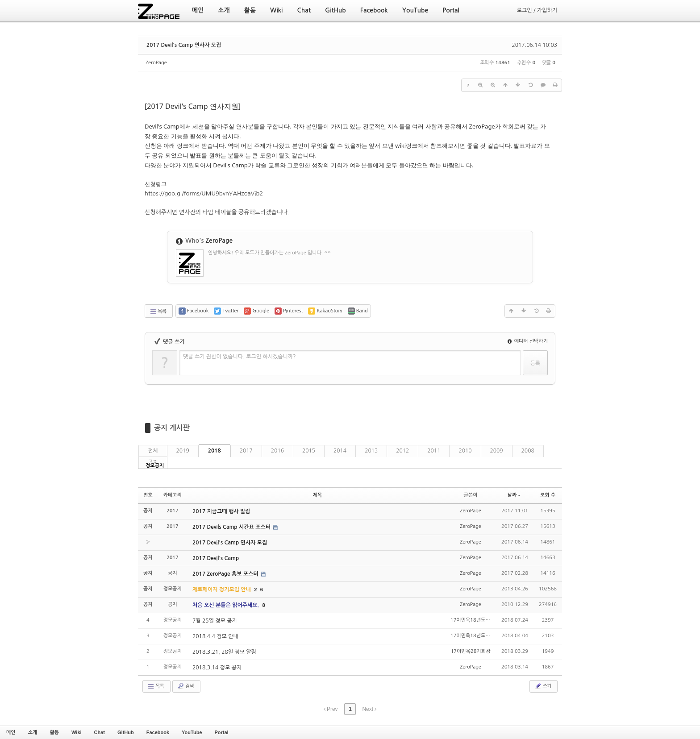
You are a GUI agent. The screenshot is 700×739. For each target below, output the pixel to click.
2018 (215, 451)
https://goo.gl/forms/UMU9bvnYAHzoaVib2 (204, 193)
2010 (465, 451)
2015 (309, 451)
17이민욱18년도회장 (473, 620)
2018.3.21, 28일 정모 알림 (224, 652)
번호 (148, 495)
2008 (528, 451)
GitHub (126, 732)
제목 (318, 495)
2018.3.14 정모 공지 (217, 668)
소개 (33, 732)
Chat (100, 732)
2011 (434, 451)
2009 (497, 451)
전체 (153, 451)
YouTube (192, 732)
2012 (402, 451)
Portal (221, 732)
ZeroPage (156, 63)
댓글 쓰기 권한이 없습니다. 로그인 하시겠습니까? (240, 357)
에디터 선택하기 (528, 341)
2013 (371, 451)
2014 (340, 451)
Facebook (158, 732)
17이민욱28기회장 (471, 651)
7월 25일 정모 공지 (215, 621)
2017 (246, 451)
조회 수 (548, 495)
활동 (54, 732)
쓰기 (543, 686)
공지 (153, 462)
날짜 (514, 495)
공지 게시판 (172, 428)
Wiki (77, 732)
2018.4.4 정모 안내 (215, 636)
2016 (277, 451)
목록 (158, 311)
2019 (183, 451)
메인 (11, 732)
